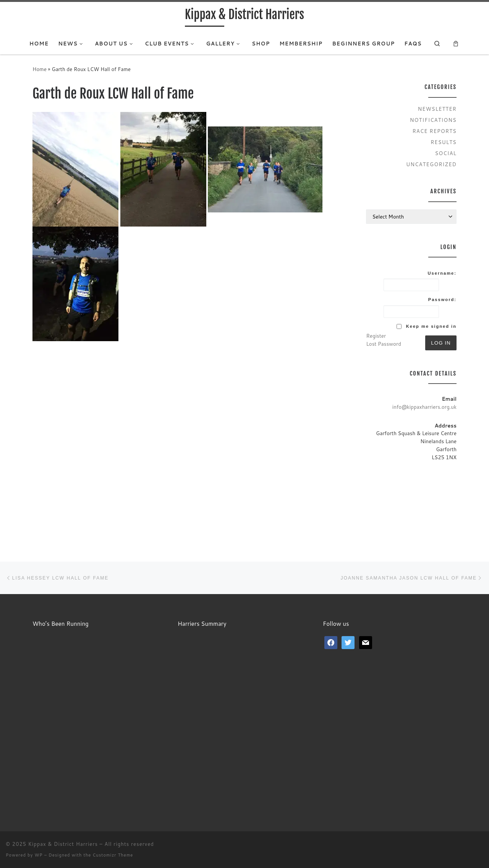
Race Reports (434, 131)
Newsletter (437, 109)
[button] (75, 169)
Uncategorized (431, 164)
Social (446, 153)
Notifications (433, 120)
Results (444, 142)
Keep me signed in (431, 326)
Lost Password (383, 344)
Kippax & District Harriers (63, 844)
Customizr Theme (113, 855)
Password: (442, 300)
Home (40, 69)
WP (38, 855)
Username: (442, 273)
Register (376, 336)
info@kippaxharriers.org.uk (424, 407)
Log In (441, 343)
